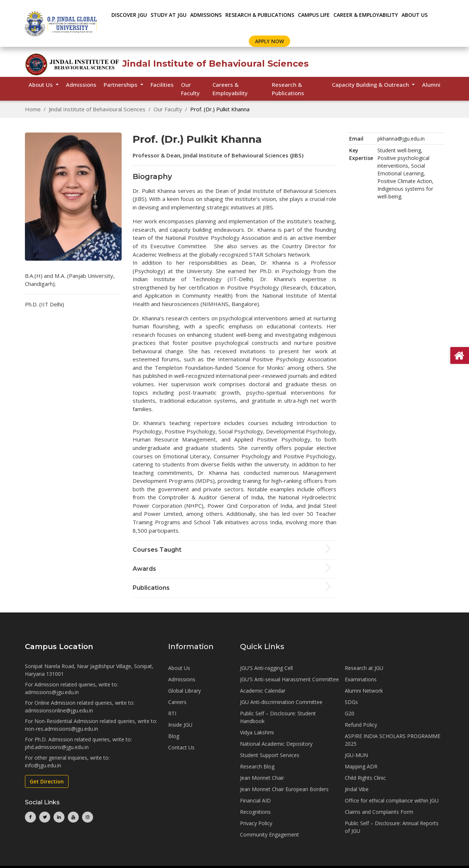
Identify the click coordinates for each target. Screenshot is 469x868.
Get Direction (47, 781)
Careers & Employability (230, 89)
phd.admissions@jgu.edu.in (57, 747)
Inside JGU (180, 725)
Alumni (431, 85)
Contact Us (181, 747)
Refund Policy (361, 725)
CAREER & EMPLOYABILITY (366, 15)
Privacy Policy (256, 823)
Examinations (361, 679)
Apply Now (269, 41)
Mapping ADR (361, 766)
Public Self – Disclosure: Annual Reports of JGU (392, 827)
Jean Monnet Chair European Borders (284, 789)
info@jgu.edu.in (43, 765)
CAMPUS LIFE (314, 15)
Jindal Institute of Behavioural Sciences (97, 109)
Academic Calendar (263, 691)
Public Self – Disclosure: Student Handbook (278, 717)
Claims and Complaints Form (379, 812)
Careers (177, 702)
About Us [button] (41, 85)
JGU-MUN (356, 755)
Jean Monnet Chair (262, 778)
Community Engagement (269, 835)
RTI (172, 713)
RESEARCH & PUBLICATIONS (260, 15)
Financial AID (255, 800)
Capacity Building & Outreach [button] (371, 85)
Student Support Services (270, 755)
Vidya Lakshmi (257, 732)
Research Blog (257, 766)
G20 (350, 713)
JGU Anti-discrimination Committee (281, 702)
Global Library (184, 691)
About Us (415, 15)
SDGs (351, 702)
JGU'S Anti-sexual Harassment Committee (289, 679)
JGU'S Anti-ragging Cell (266, 668)
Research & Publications (288, 89)
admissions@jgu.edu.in (52, 692)
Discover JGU (129, 15)
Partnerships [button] (121, 85)
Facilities (162, 85)
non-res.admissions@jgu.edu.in (62, 729)
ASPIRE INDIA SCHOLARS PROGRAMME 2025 (393, 740)
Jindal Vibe (357, 789)
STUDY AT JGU (169, 15)
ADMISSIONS (206, 15)
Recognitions (255, 812)
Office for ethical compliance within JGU (392, 800)
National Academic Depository (276, 744)
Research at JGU (364, 668)
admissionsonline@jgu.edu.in (59, 710)
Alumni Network (364, 691)
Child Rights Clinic (365, 778)
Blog (174, 736)
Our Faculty (190, 89)
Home (33, 109)
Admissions (81, 85)
